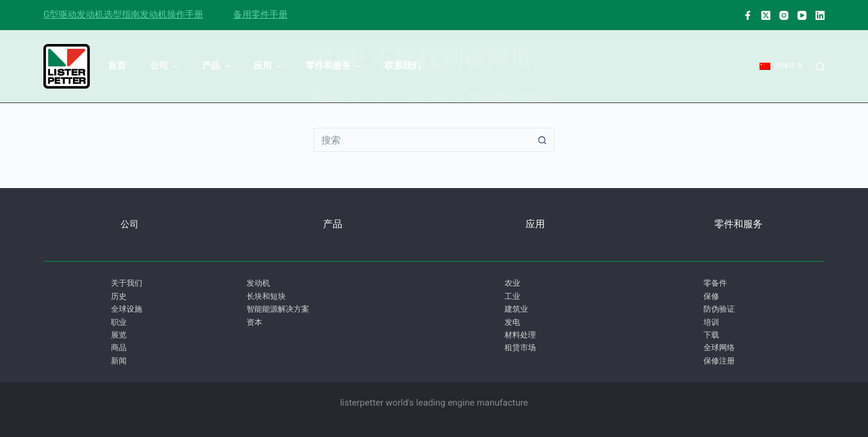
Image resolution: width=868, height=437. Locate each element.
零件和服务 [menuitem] (335, 66)
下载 (711, 335)
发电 (512, 322)
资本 (254, 322)
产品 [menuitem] (217, 66)
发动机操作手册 (171, 14)
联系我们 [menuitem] (403, 66)
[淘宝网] (784, 15)
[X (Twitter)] (766, 15)
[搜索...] (422, 140)
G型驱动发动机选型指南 (92, 14)
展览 (119, 335)
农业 (512, 283)
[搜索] (820, 67)
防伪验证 (719, 309)
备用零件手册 (260, 14)
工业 (512, 296)
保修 (711, 296)
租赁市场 (520, 347)
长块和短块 (266, 296)
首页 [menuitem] (117, 66)
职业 (119, 322)
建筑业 (516, 309)
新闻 (119, 361)
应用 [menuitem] (269, 66)
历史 (119, 296)
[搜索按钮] (542, 140)
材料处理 (520, 335)
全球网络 (719, 347)
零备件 (715, 283)
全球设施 (127, 309)
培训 (711, 322)
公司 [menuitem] (165, 66)
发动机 (258, 283)
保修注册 (719, 361)
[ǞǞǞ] (820, 15)
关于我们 (127, 283)
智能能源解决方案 (278, 309)
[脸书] (748, 15)
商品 (119, 347)
